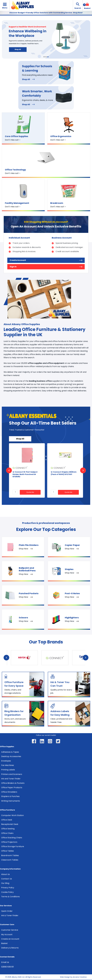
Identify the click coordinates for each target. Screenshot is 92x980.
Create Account (46, 260)
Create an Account (10, 939)
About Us (5, 874)
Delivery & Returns (10, 948)
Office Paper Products (12, 788)
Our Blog (5, 883)
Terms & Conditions (10, 897)
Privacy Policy (8, 888)
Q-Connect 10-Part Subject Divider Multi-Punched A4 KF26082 (25, 474)
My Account (7, 934)
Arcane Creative (80, 977)
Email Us (5, 962)
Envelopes (6, 761)
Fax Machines (8, 765)
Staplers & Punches (10, 796)
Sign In (46, 267)
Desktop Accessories (11, 756)
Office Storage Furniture (13, 846)
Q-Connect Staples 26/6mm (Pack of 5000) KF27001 (64, 473)
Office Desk (7, 820)
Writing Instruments (11, 801)
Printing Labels (8, 770)
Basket (4, 943)
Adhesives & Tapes (10, 752)
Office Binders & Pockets (13, 783)
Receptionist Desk (10, 824)
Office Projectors (9, 842)
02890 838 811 (7, 967)
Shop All (20, 439)
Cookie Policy (7, 892)
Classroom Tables (10, 860)
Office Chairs (7, 833)
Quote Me (30, 492)
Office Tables (7, 851)
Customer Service (10, 930)
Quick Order (7, 911)
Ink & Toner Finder (10, 915)
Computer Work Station (12, 815)
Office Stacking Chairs (12, 838)
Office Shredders (9, 792)
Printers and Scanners (12, 774)
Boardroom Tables (10, 855)
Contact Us (7, 879)
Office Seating (8, 829)
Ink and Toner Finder (11, 779)
